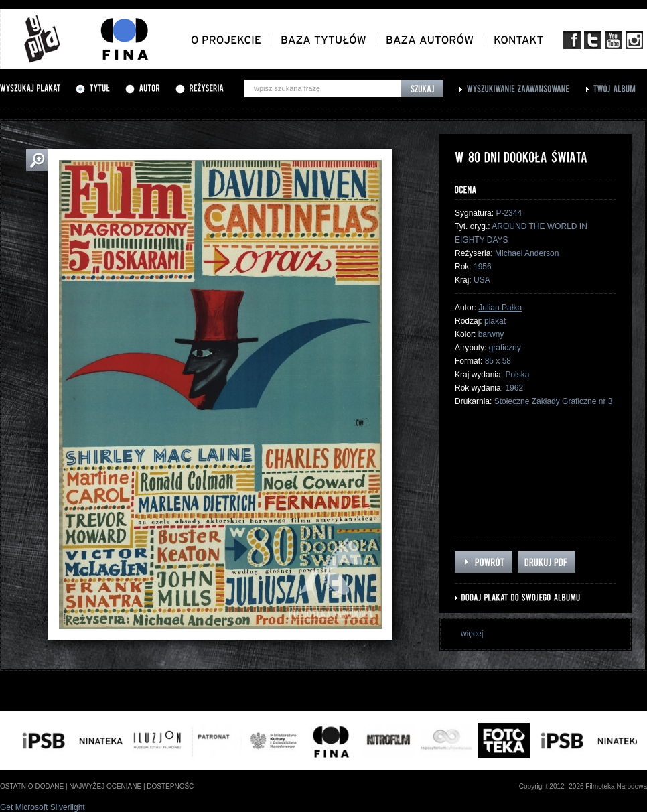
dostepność (170, 786)
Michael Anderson (527, 253)
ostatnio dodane (32, 786)
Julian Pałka (500, 308)
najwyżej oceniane (105, 786)
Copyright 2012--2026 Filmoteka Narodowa (583, 786)
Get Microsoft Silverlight (43, 807)
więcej (472, 634)
